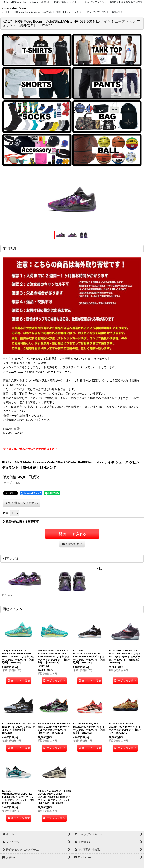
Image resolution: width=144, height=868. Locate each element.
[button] (60, 235)
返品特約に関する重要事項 (21, 522)
